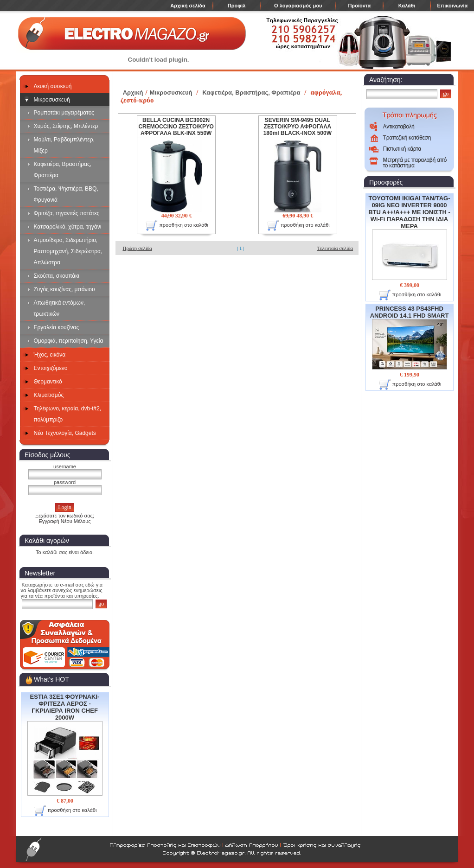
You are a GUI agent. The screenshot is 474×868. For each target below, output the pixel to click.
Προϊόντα (359, 6)
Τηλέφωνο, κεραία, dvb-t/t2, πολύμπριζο (68, 414)
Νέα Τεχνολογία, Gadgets (65, 433)
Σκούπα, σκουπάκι (57, 276)
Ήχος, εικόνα (50, 355)
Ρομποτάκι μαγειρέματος (64, 113)
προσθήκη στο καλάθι (66, 811)
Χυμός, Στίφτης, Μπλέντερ (66, 126)
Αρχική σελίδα (188, 6)
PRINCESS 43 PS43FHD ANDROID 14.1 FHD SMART (410, 337)
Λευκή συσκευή (53, 86)
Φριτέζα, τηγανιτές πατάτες (67, 213)
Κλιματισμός (49, 395)
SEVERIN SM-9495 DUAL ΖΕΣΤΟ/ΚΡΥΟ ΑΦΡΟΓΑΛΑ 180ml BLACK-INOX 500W (298, 127)
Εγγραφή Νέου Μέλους (64, 521)
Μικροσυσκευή (52, 100)
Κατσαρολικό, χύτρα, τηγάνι (68, 227)
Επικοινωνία (453, 6)
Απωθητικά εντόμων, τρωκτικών (60, 308)
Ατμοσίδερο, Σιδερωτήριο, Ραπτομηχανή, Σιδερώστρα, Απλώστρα (68, 251)
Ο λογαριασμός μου (298, 6)
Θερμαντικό (48, 382)
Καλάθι (407, 6)
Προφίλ (237, 6)
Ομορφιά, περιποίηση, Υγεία (69, 341)
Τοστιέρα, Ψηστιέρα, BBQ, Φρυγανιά (66, 194)
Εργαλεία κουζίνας (57, 327)
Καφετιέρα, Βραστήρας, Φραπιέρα (63, 170)
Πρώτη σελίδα (137, 248)
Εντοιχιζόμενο (51, 368)
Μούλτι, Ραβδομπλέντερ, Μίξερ (64, 145)
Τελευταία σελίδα (335, 248)
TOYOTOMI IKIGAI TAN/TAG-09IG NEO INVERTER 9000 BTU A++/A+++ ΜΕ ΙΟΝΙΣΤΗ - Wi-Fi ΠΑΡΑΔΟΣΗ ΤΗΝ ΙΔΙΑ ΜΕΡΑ (409, 237)
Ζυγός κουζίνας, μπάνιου (64, 289)
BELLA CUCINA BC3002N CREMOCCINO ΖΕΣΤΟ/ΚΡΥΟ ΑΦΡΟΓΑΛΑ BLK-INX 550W (176, 127)
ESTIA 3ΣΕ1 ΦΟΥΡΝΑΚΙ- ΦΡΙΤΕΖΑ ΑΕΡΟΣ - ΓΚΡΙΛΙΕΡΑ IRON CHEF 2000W (65, 744)
